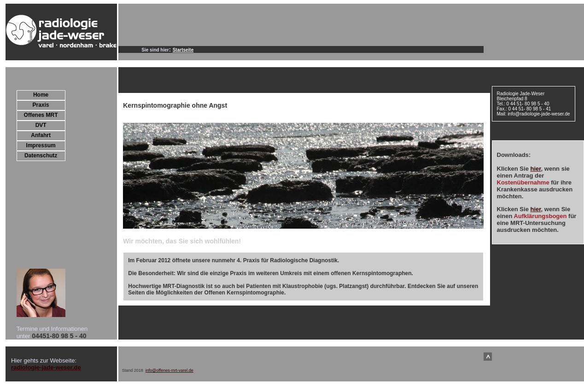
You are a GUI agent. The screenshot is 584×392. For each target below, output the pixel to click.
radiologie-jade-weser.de (46, 367)
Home (41, 95)
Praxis (41, 105)
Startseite (183, 50)
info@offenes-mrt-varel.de (169, 370)
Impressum (41, 145)
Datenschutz (41, 156)
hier (535, 169)
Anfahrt (41, 135)
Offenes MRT (41, 115)
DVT (41, 125)
